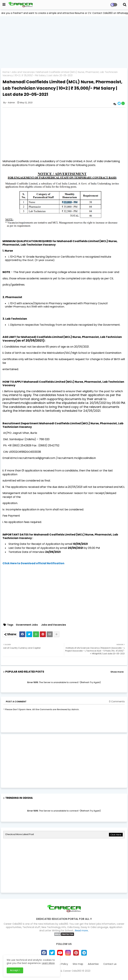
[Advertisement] (64, 42)
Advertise (93, 964)
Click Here (116, 835)
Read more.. (82, 931)
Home (6, 72)
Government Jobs (27, 625)
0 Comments (117, 702)
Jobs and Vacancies (23, 72)
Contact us (110, 964)
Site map (78, 964)
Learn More (48, 963)
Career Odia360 (72, 971)
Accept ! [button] (15, 970)
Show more (117, 672)
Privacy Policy (60, 964)
